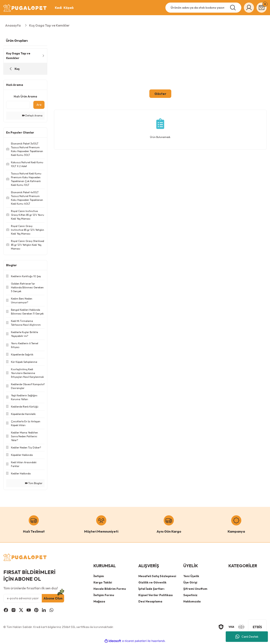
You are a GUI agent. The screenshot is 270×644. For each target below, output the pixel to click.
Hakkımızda (192, 601)
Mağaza (99, 601)
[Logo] (25, 8)
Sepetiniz (190, 595)
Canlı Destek (247, 637)
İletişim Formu (104, 595)
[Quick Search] (18, 105)
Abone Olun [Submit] (53, 598)
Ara (39, 105)
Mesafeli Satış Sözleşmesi (157, 576)
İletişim (99, 576)
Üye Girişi (190, 582)
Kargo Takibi (103, 582)
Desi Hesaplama (150, 601)
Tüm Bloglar (34, 483)
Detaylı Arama (32, 115)
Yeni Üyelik (191, 576)
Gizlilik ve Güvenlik (152, 582)
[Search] (203, 8)
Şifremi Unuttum (195, 589)
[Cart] (262, 8)
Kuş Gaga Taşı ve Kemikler (49, 25)
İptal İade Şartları (151, 589)
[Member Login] (249, 8)
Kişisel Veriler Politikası (156, 595)
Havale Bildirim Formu (110, 589)
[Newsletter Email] (34, 598)
